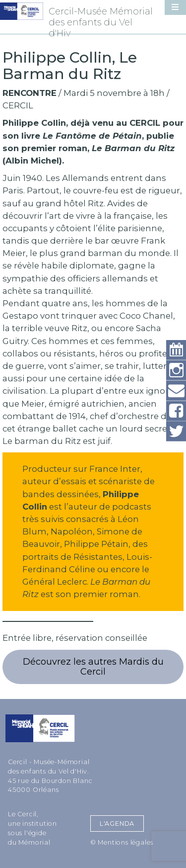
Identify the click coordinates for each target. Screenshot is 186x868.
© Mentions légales (122, 842)
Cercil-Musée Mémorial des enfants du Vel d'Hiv (101, 22)
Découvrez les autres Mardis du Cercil (93, 667)
